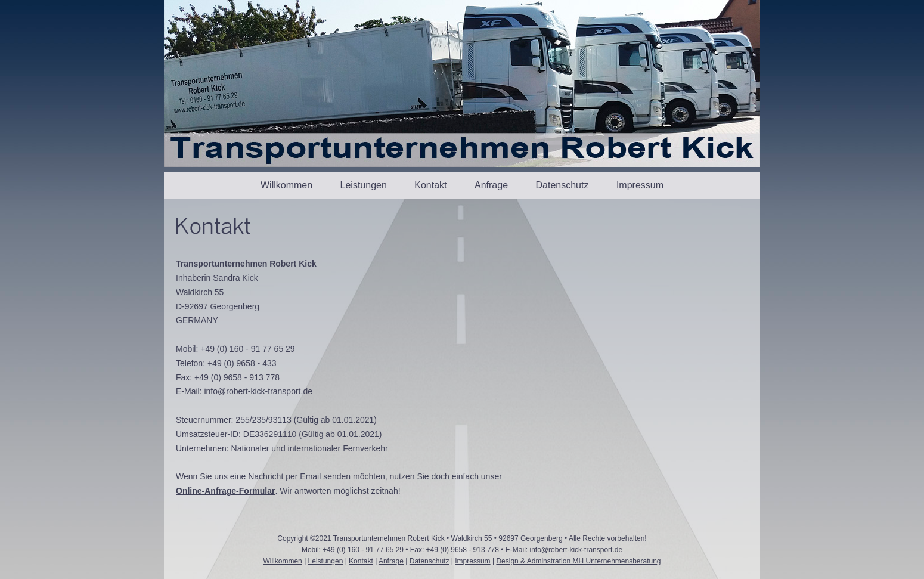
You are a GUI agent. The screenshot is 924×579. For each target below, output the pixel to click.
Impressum (640, 185)
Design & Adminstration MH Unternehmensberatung (578, 561)
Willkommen (286, 185)
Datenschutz (562, 185)
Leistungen (364, 185)
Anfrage (491, 185)
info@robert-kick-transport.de (258, 391)
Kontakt (430, 185)
